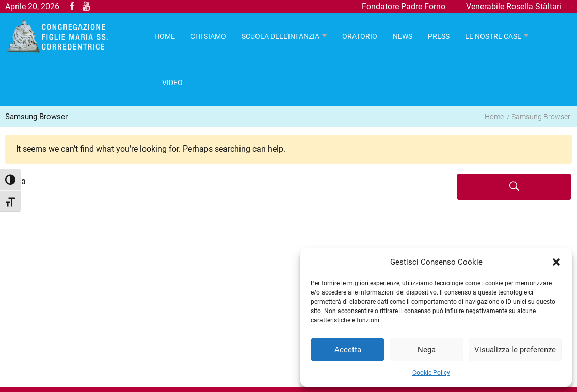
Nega (427, 350)
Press (439, 36)
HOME (165, 36)
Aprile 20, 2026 (32, 6)
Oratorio (360, 36)
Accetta (348, 350)
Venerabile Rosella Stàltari (514, 6)
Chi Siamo (208, 36)
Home (494, 117)
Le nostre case (493, 36)
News (403, 36)
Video (172, 83)
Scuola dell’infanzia (281, 36)
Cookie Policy (431, 373)
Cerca (15, 181)
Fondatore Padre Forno (404, 6)
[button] (556, 262)
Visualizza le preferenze (515, 350)
